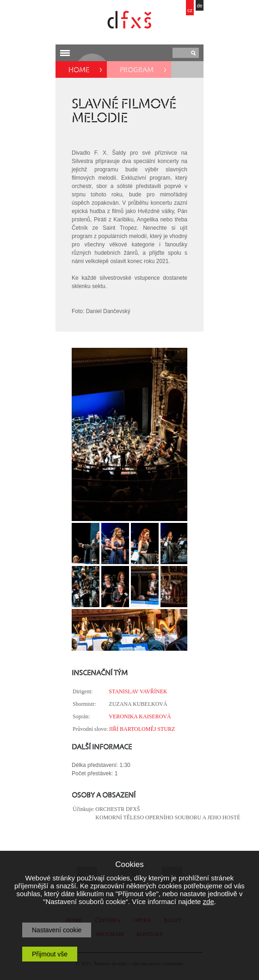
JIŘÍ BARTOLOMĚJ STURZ (142, 729)
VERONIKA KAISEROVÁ (140, 716)
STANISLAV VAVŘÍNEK (138, 691)
